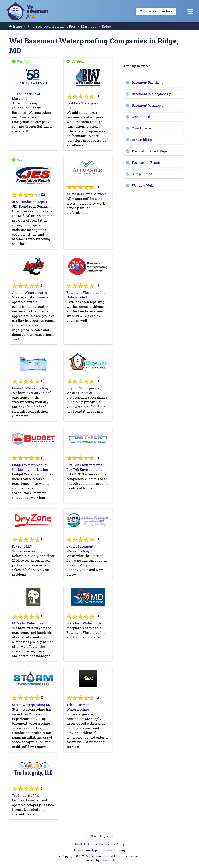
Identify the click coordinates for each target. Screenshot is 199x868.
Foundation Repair (146, 163)
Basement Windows (147, 105)
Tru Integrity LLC (25, 796)
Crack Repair (142, 117)
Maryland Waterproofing (86, 623)
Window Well (143, 185)
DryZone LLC (22, 546)
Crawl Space (141, 128)
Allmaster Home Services (86, 194)
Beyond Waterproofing (84, 388)
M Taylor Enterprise (28, 623)
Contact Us (96, 844)
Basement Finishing (148, 82)
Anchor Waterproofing (30, 293)
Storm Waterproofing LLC (32, 705)
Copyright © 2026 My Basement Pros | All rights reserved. (101, 856)
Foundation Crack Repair (151, 151)
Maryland (89, 26)
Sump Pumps (142, 174)
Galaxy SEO (107, 860)
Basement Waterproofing (151, 94)
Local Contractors (156, 11)
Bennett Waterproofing (30, 388)
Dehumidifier (142, 140)
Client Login (99, 836)
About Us (80, 844)
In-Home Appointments (95, 850)
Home (16, 26)
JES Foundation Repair (30, 202)
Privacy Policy (115, 844)
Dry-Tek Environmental (85, 465)
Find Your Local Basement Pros (51, 26)
